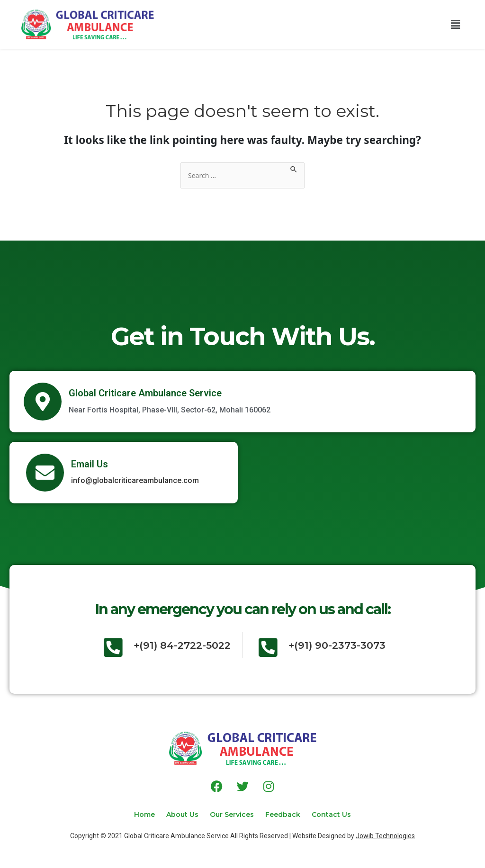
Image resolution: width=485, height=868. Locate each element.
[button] (456, 24)
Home (133, 814)
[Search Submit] (299, 168)
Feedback (288, 814)
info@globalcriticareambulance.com (135, 481)
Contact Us (343, 814)
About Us (177, 814)
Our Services (232, 814)
